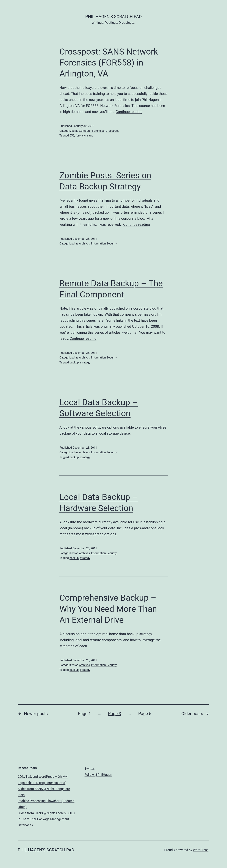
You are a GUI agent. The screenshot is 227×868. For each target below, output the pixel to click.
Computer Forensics (92, 131)
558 (72, 136)
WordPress (201, 850)
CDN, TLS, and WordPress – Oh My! (43, 777)
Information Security (104, 244)
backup (74, 362)
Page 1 (84, 714)
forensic (81, 136)
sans (90, 136)
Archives (84, 244)
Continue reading (129, 112)
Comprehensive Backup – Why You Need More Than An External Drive (108, 609)
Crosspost (112, 131)
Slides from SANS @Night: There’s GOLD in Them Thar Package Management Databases (46, 819)
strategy (85, 362)
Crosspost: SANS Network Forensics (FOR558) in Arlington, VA (109, 63)
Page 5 (145, 714)
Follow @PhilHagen (98, 775)
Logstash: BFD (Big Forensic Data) (42, 783)
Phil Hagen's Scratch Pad (113, 17)
